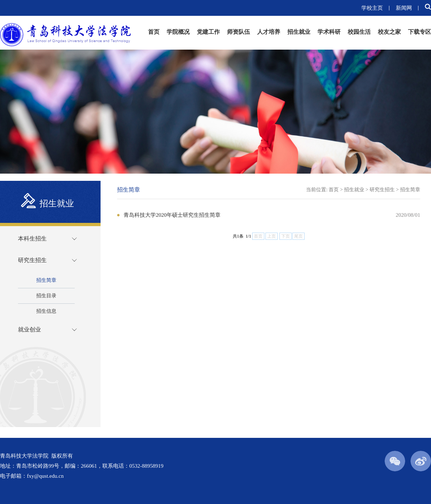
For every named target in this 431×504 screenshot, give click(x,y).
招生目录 (46, 296)
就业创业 (29, 329)
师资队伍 (238, 32)
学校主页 (372, 8)
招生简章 (46, 280)
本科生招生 (32, 239)
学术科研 (329, 32)
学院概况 (178, 32)
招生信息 (46, 311)
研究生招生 (32, 260)
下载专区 (420, 32)
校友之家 (389, 32)
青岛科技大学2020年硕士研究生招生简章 (172, 215)
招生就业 (299, 32)
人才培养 (269, 32)
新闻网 (404, 8)
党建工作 (208, 32)
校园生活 (359, 32)
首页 (154, 32)
